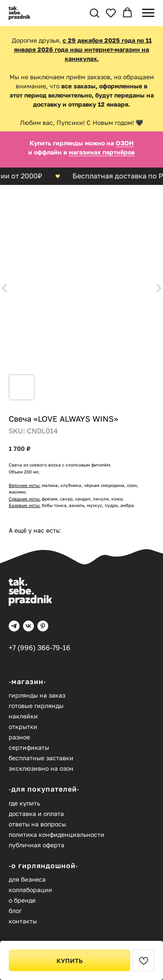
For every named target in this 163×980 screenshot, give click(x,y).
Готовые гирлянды (36, 706)
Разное (19, 737)
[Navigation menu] (148, 13)
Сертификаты (29, 747)
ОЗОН (125, 143)
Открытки (23, 727)
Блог (15, 911)
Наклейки (23, 716)
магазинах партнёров (102, 152)
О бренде (22, 900)
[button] (94, 13)
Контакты (23, 921)
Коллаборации (30, 890)
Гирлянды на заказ (37, 695)
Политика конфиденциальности (57, 834)
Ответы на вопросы (37, 824)
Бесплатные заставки (41, 758)
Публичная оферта (37, 845)
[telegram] (14, 626)
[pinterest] (43, 626)
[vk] (28, 626)
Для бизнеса (27, 879)
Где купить (24, 803)
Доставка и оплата (36, 814)
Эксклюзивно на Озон (41, 768)
